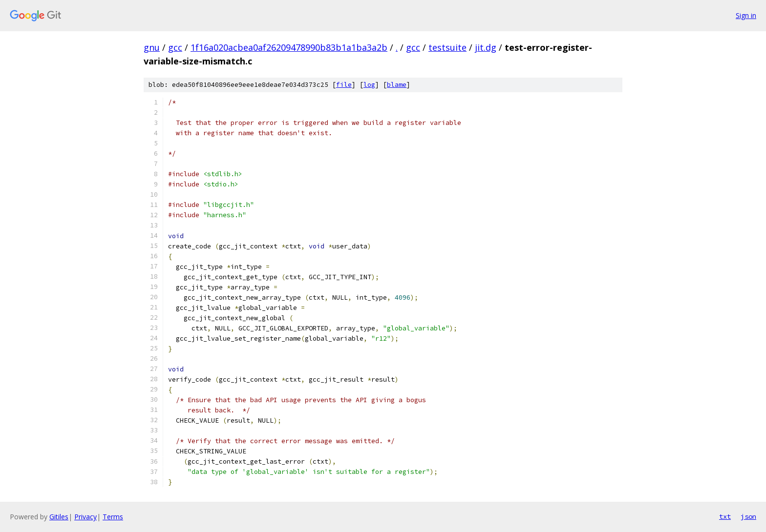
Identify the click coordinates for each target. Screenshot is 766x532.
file (344, 85)
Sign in (746, 15)
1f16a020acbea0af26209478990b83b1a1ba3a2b (289, 47)
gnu (152, 47)
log (369, 85)
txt (725, 516)
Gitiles (59, 517)
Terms (113, 517)
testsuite (447, 47)
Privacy (85, 517)
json (748, 516)
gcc (175, 47)
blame (397, 85)
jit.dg (486, 47)
